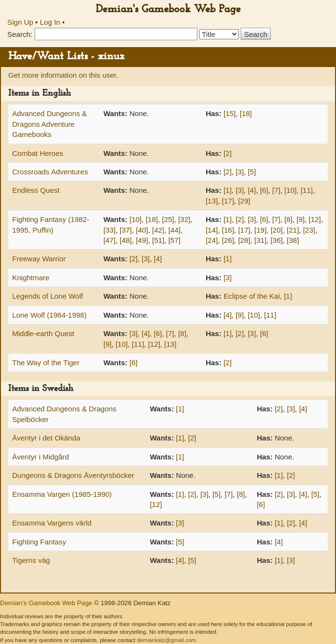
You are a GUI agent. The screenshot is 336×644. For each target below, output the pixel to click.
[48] (126, 240)
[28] (244, 240)
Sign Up (20, 22)
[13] (212, 201)
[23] (309, 230)
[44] (174, 230)
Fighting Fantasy (39, 542)
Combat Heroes (38, 153)
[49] (142, 240)
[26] (228, 240)
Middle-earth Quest (43, 333)
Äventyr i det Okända (46, 438)
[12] (315, 219)
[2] (228, 153)
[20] (276, 230)
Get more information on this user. (63, 75)
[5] (252, 172)
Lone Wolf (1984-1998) (49, 315)
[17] (228, 201)
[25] (168, 219)
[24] (212, 240)
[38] (293, 240)
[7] (276, 190)
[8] (289, 219)
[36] (276, 240)
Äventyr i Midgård (41, 457)
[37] (126, 230)
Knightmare (31, 278)
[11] (307, 190)
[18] (246, 113)
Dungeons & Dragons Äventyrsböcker (73, 475)
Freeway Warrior (39, 259)
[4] (252, 190)
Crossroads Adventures (50, 172)
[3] (240, 172)
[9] (301, 219)
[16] (228, 230)
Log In (50, 22)
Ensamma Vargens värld (52, 523)
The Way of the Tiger (46, 363)
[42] (158, 230)
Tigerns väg (31, 560)
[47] (110, 240)
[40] (142, 230)
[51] (158, 240)
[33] (110, 230)
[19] (260, 230)
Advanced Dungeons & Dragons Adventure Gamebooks (49, 124)
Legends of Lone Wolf (48, 296)
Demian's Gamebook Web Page (168, 9)
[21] (293, 230)
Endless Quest (36, 190)
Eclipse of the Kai (252, 296)
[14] (212, 230)
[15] (230, 113)
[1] (228, 190)
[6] (264, 190)
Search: (20, 34)
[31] (260, 240)
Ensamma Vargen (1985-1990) (62, 494)
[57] (174, 240)
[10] (291, 190)
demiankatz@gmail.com (166, 640)
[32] (184, 219)
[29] (244, 201)
